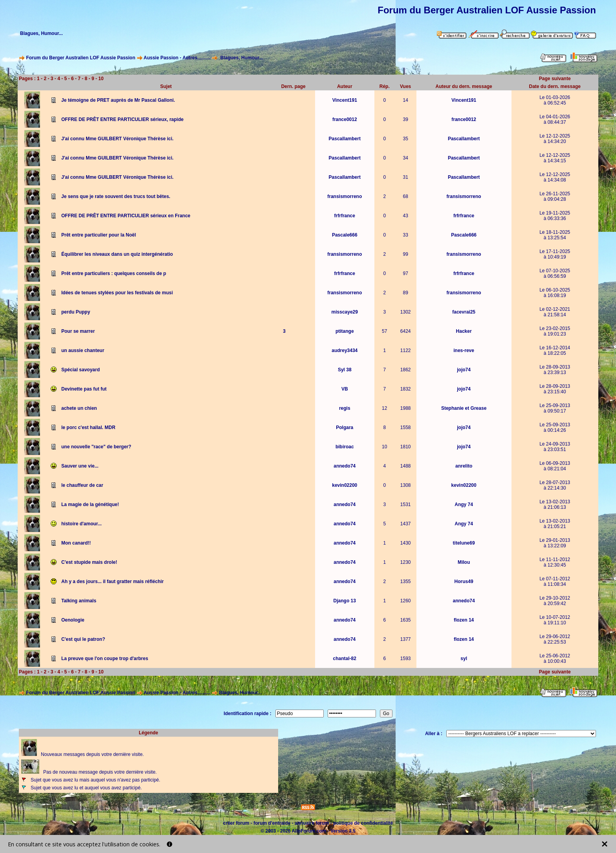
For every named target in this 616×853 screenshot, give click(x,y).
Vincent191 (345, 100)
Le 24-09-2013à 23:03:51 (555, 447)
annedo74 (345, 466)
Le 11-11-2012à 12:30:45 (555, 562)
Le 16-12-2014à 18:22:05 (555, 350)
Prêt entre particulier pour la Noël (99, 235)
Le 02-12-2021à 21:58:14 (555, 312)
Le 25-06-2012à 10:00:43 (555, 659)
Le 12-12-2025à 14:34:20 (555, 139)
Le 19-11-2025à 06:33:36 (555, 216)
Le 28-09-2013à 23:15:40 (555, 389)
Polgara (345, 427)
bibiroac (345, 447)
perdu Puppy (76, 312)
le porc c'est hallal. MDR (88, 427)
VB (345, 389)
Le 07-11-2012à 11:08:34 (555, 582)
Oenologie (73, 620)
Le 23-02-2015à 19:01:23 (555, 331)
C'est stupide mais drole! (89, 562)
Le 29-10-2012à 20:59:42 (555, 601)
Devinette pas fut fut (84, 389)
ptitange (345, 331)
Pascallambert (345, 139)
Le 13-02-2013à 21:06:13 (555, 504)
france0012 (345, 119)
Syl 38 (345, 370)
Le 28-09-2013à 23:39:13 (555, 370)
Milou (464, 562)
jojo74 (464, 370)
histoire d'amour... (82, 524)
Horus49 (464, 582)
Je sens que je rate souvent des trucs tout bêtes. (116, 196)
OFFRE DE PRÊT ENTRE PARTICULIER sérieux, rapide (122, 119)
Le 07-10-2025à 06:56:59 (555, 273)
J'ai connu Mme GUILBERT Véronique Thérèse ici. (117, 139)
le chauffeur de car (82, 485)
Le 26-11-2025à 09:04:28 (555, 196)
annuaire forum (312, 823)
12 (384, 408)
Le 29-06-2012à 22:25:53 (555, 639)
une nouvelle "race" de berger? (96, 447)
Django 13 (345, 601)
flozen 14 (464, 620)
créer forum (236, 823)
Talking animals (79, 601)
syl (464, 659)
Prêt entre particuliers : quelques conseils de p (114, 273)
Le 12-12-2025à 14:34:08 (555, 177)
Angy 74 (464, 504)
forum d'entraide (272, 823)
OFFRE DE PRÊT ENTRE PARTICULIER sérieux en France (126, 216)
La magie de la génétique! (90, 504)
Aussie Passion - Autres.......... (177, 58)
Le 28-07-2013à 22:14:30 (555, 485)
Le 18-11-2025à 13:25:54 (555, 235)
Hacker (464, 331)
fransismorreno (345, 196)
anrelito (464, 466)
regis (345, 408)
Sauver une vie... (80, 466)
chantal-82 (345, 659)
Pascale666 (345, 235)
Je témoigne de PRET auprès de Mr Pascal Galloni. (118, 100)
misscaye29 (345, 312)
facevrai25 (464, 312)
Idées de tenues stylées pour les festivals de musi (117, 293)
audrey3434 (345, 350)
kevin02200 (345, 485)
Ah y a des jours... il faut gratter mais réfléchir (113, 582)
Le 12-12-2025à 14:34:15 (555, 158)
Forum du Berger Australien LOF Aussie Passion (81, 58)
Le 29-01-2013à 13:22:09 (555, 543)
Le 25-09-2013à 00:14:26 (555, 427)
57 (384, 331)
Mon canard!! (76, 543)
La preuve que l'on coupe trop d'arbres (105, 659)
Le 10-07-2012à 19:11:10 (555, 620)
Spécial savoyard (81, 370)
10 (101, 79)
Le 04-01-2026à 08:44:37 (555, 119)
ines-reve (464, 350)
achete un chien (79, 408)
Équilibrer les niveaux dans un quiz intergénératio (117, 254)
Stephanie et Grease (464, 408)
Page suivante (555, 79)
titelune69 (464, 543)
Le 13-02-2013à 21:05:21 (555, 524)
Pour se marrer (78, 331)
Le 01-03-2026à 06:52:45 (555, 100)
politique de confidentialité (363, 823)
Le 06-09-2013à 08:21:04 (555, 466)
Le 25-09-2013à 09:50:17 (555, 408)
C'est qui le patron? (83, 639)
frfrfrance (345, 216)
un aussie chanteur (83, 350)
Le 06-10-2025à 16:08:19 (555, 293)
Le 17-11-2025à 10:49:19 (555, 254)
